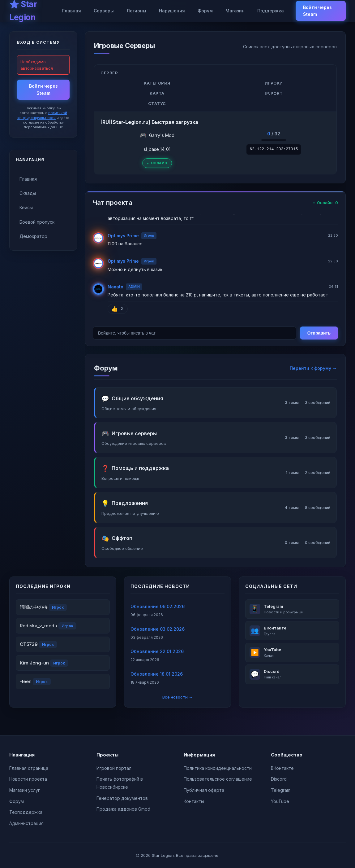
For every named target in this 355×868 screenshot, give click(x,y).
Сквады (28, 193)
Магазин (235, 11)
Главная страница (29, 768)
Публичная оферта (204, 790)
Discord (279, 779)
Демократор (33, 236)
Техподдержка (26, 812)
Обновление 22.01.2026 (157, 651)
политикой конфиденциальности (42, 115)
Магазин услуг (25, 790)
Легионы (136, 11)
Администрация (26, 823)
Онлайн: (325, 203)
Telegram (281, 790)
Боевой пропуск (37, 222)
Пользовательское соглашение (218, 779)
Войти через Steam (317, 11)
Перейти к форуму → (313, 368)
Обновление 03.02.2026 (158, 629)
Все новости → (177, 697)
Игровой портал (114, 768)
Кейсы (26, 207)
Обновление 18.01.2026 (157, 674)
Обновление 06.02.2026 (158, 606)
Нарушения (172, 11)
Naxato (115, 287)
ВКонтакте (282, 768)
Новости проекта (28, 779)
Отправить (319, 333)
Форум (205, 11)
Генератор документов (122, 798)
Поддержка (271, 11)
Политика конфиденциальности (218, 768)
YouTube (280, 801)
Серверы (104, 11)
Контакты (194, 801)
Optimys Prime (123, 236)
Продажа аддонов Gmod (123, 809)
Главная (72, 11)
